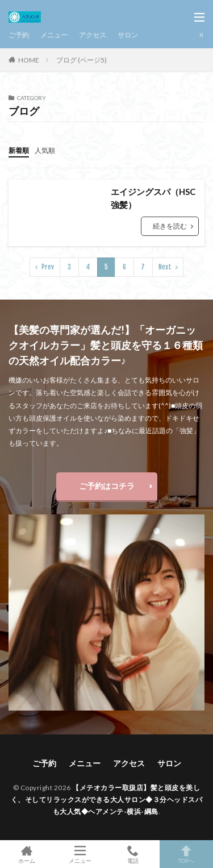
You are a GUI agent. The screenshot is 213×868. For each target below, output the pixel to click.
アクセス (93, 35)
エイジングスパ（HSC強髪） (153, 198)
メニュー (54, 35)
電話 (133, 854)
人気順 (45, 150)
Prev (48, 267)
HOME (29, 60)
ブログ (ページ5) (82, 60)
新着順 (19, 150)
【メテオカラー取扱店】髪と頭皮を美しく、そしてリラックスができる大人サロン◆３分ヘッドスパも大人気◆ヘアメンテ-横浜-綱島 (107, 800)
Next (165, 267)
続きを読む (170, 226)
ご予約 (19, 35)
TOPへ (186, 854)
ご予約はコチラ (107, 486)
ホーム (27, 854)
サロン (128, 35)
